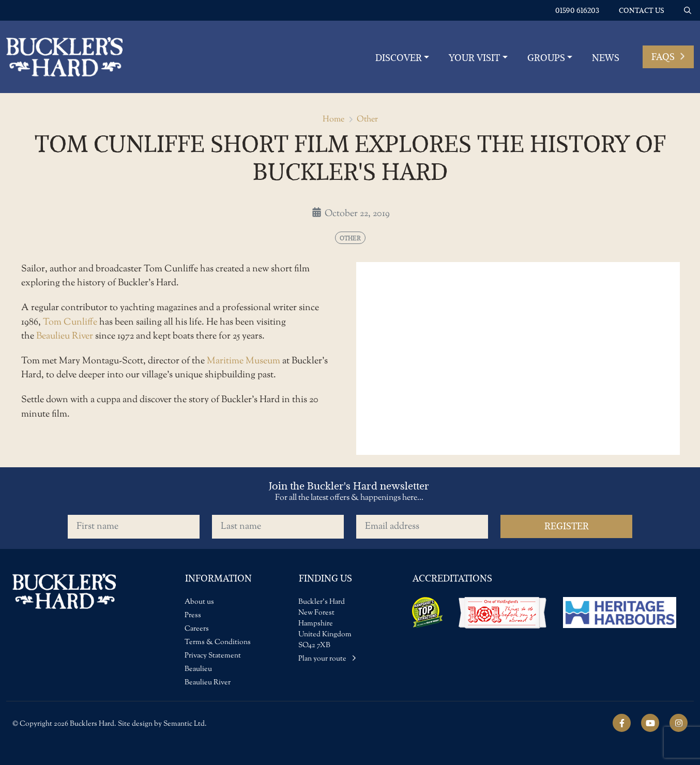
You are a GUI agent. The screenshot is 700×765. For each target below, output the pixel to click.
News (606, 58)
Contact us (642, 10)
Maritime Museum (244, 361)
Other (367, 120)
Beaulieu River (65, 336)
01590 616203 (577, 10)
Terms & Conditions (218, 642)
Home (333, 120)
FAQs (668, 57)
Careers (197, 629)
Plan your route (327, 659)
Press (193, 616)
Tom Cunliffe (70, 322)
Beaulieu (198, 669)
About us (199, 602)
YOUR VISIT (474, 58)
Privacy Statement (213, 656)
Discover (399, 58)
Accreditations (452, 578)
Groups (546, 58)
